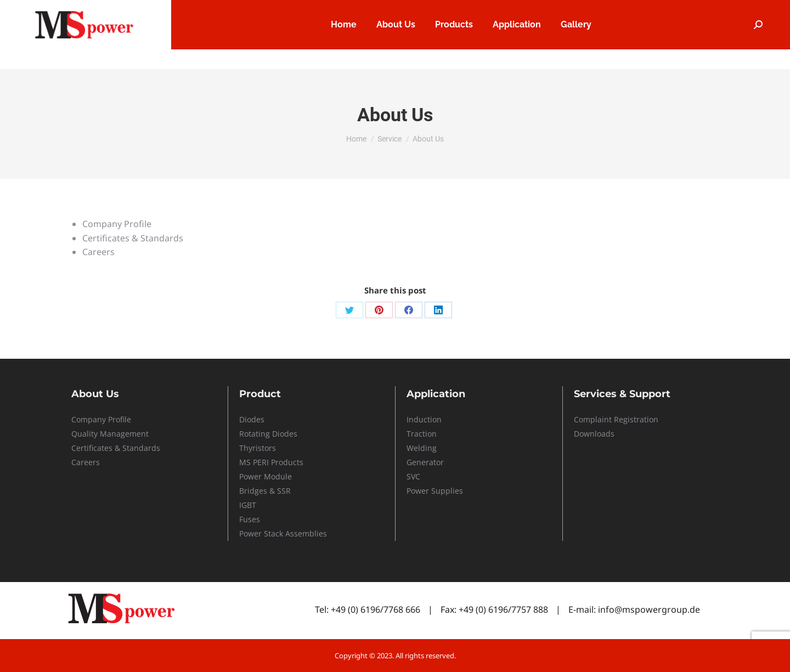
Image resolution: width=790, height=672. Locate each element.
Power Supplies (435, 491)
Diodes (252, 419)
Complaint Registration (616, 419)
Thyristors (258, 448)
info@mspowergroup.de (649, 609)
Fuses (250, 519)
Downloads (594, 434)
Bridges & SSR (265, 491)
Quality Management (110, 434)
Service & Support (632, 10)
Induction (424, 419)
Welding (422, 448)
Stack (273, 533)
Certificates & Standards (116, 448)
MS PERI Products (271, 462)
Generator (425, 462)
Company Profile (101, 419)
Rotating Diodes (268, 434)
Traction (422, 434)
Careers (567, 10)
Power (252, 476)
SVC (413, 476)
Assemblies (305, 533)
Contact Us (702, 10)
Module (278, 476)
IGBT (248, 505)
